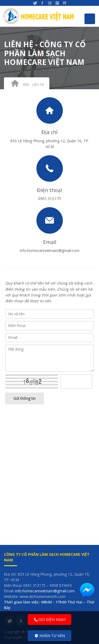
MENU (90, 19)
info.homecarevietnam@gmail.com (45, 591)
